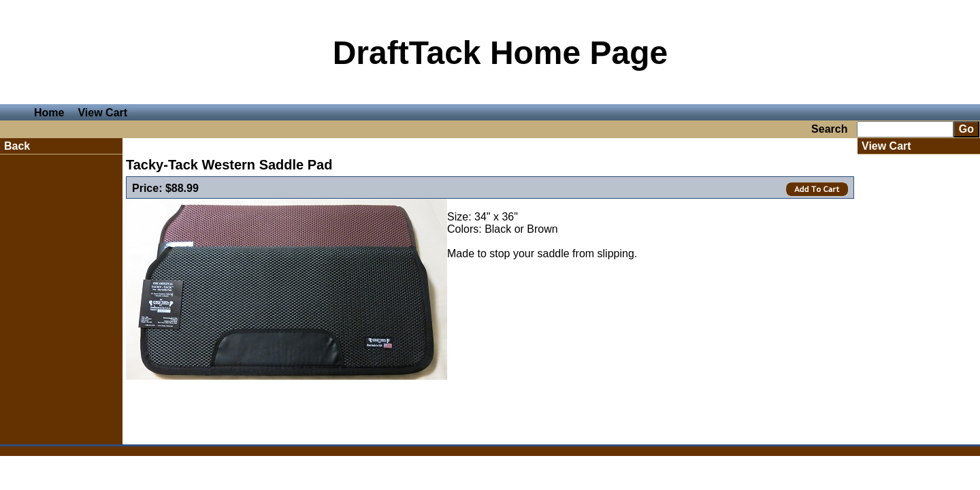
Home (49, 113)
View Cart (102, 113)
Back (17, 146)
